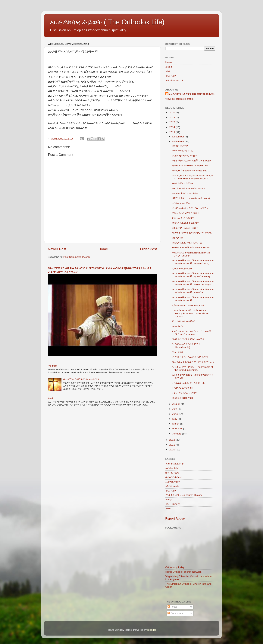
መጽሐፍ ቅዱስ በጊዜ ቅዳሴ (185, 193)
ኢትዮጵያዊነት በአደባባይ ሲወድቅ (188, 305)
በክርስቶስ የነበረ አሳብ (182, 398)
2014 (172, 127)
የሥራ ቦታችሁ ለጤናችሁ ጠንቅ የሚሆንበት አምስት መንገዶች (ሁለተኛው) (193, 291)
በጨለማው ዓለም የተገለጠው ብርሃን (81, 379)
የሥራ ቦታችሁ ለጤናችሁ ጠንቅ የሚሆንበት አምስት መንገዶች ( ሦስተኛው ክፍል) (193, 283)
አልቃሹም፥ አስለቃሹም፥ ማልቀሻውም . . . (193, 166)
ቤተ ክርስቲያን (172, 473)
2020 (172, 113)
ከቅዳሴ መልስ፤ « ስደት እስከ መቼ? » (190, 208)
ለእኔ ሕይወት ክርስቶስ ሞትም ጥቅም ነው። (193, 362)
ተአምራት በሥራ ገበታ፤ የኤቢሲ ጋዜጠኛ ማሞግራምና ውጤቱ (191, 333)
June (175, 414)
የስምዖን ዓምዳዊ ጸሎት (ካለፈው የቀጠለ (192, 233)
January (177, 434)
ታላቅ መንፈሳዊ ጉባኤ (182, 151)
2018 (172, 117)
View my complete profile (180, 99)
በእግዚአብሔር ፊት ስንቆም (185, 223)
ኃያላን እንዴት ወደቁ (182, 269)
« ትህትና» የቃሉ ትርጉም (184, 393)
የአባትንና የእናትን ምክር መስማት (188, 339)
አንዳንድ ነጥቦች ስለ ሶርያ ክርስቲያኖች (190, 357)
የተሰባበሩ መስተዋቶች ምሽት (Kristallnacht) (186, 346)
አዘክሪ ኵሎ (177, 326)
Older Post (148, 249)
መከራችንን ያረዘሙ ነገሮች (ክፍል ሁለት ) (192, 161)
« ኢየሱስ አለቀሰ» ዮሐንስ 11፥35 (188, 383)
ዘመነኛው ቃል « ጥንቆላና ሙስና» (188, 188)
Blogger (152, 630)
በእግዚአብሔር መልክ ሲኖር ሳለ (187, 243)
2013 (172, 132)
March (176, 424)
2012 (172, 440)
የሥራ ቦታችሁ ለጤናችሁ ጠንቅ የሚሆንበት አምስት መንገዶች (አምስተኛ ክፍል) (193, 262)
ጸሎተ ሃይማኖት (173, 504)
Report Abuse (175, 518)
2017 (172, 122)
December (179, 137)
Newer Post (57, 249)
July (175, 409)
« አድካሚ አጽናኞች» (182, 388)
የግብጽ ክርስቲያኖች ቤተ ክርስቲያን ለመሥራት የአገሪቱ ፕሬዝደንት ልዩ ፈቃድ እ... (190, 313)
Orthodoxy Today (175, 567)
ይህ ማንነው (178, 238)
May (175, 419)
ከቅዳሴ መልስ (172, 486)
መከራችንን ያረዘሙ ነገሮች (185, 228)
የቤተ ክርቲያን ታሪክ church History (184, 495)
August (177, 404)
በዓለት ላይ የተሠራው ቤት (184, 156)
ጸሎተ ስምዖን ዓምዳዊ (183, 183)
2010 (172, 450)
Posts (172, 607)
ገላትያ (169, 500)
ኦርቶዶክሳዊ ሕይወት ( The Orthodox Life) (107, 22)
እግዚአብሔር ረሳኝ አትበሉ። (185, 213)
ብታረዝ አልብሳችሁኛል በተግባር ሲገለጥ (191, 248)
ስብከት (169, 67)
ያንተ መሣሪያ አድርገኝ (183, 218)
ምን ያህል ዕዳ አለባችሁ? (184, 321)
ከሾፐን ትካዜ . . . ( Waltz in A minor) (191, 198)
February (178, 429)
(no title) (53, 366)
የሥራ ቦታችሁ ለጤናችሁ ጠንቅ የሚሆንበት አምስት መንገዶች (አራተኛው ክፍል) (193, 275)
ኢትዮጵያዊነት (173, 482)
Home (103, 249)
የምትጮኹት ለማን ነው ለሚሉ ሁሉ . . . (192, 171)
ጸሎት (51, 398)
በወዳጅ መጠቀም (180, 146)
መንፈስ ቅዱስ (172, 468)
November (179, 141)
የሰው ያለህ (177, 352)
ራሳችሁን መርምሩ (181, 203)
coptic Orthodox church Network (183, 572)
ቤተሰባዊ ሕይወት (174, 477)
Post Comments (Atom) (77, 257)
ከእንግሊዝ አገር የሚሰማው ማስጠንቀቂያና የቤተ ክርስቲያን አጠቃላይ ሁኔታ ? (193, 177)
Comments (175, 613)
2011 (172, 445)
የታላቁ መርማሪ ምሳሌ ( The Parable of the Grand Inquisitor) (192, 368)
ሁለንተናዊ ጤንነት (175, 80)
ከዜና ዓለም (171, 76)
